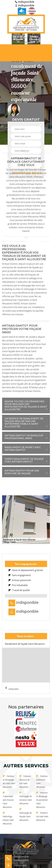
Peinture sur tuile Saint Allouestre (42, 816)
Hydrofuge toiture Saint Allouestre (8, 818)
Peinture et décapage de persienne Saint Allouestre (42, 800)
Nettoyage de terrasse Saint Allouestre (26, 798)
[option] (18, 39)
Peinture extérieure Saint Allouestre (42, 782)
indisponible (25, 2)
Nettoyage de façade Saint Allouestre (26, 815)
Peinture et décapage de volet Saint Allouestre (9, 782)
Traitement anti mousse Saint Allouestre (8, 800)
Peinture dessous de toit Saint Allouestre (25, 782)
